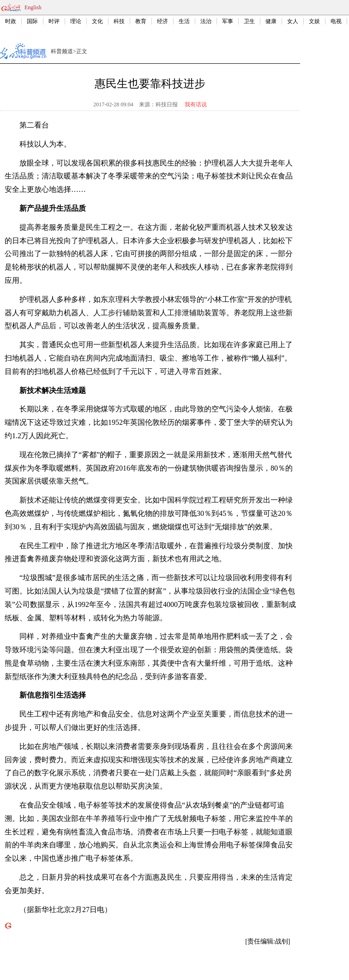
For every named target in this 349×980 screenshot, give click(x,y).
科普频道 (62, 51)
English (33, 7)
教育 (141, 21)
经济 (162, 21)
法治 (206, 21)
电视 (336, 21)
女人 (293, 21)
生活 (184, 21)
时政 (11, 21)
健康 (271, 21)
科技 (119, 21)
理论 (76, 21)
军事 (228, 21)
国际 (32, 21)
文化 (97, 21)
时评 (54, 21)
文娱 (314, 21)
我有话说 (196, 104)
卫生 (249, 21)
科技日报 (167, 104)
